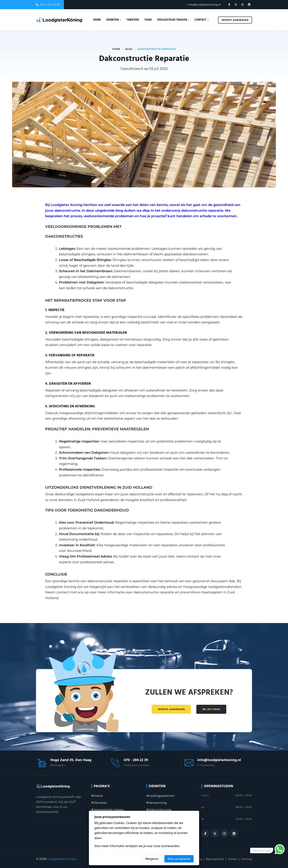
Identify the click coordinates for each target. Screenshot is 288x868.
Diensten (114, 20)
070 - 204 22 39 (50, 5)
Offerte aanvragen (235, 20)
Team (148, 20)
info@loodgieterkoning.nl (204, 5)
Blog (129, 49)
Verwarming (158, 803)
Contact (201, 20)
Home (97, 20)
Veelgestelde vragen (173, 20)
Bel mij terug (211, 709)
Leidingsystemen (162, 796)
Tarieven (133, 20)
